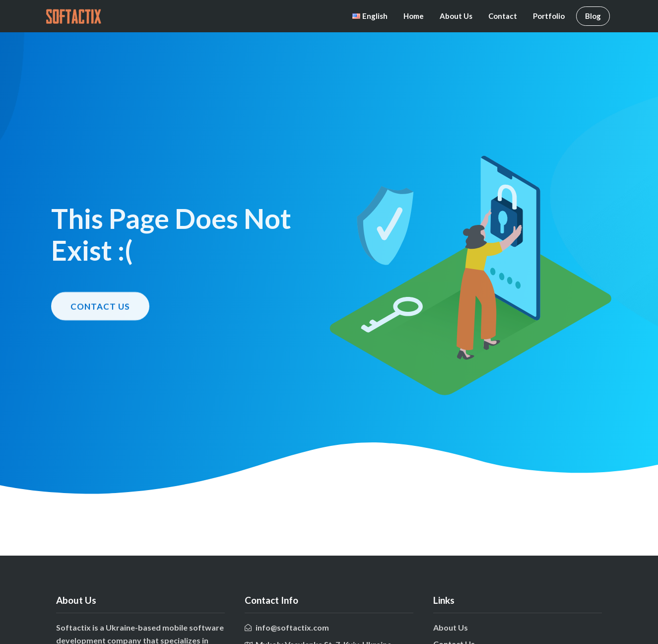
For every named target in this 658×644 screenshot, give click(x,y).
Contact (503, 16)
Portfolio (549, 16)
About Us (456, 16)
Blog (593, 16)
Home (414, 16)
